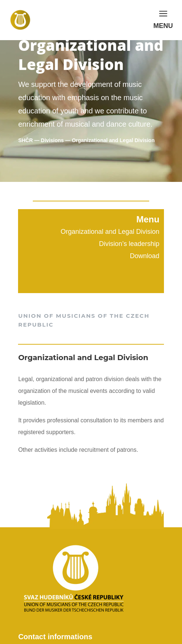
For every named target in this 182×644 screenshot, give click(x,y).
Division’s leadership (129, 244)
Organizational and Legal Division (110, 232)
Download (145, 256)
